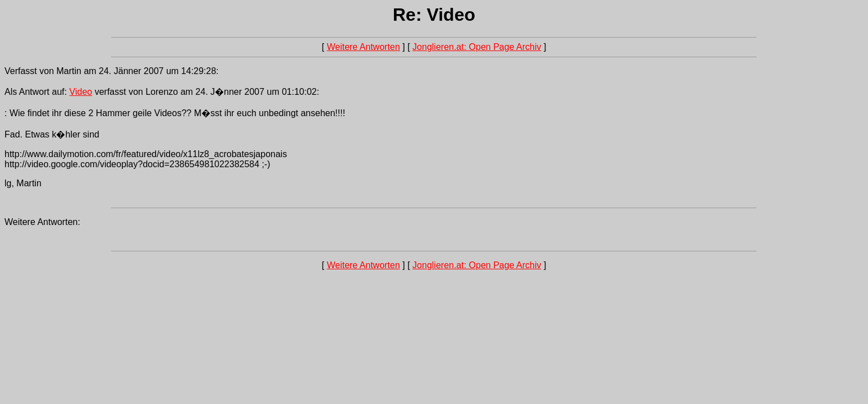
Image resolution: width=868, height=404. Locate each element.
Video (81, 92)
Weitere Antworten (363, 47)
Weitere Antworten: (42, 222)
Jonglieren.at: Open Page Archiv (477, 47)
